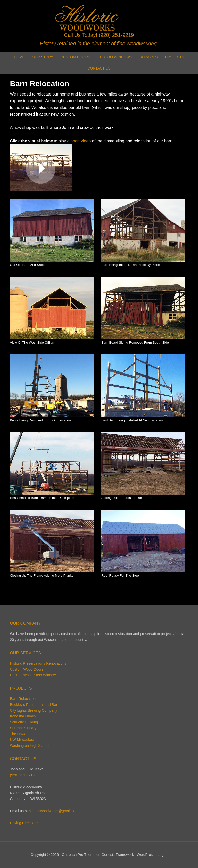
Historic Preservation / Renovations (38, 663)
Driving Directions (24, 823)
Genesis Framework (117, 855)
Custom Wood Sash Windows (34, 675)
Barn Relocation (23, 699)
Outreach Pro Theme (79, 855)
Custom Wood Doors (27, 669)
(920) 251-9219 (116, 35)
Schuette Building (24, 722)
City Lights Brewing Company (34, 710)
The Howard (20, 734)
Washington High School (30, 745)
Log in (162, 855)
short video (81, 141)
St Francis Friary (23, 728)
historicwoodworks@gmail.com (54, 811)
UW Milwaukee (22, 740)
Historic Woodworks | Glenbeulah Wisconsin (99, 18)
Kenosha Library (23, 716)
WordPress (146, 855)
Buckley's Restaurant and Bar (34, 705)
